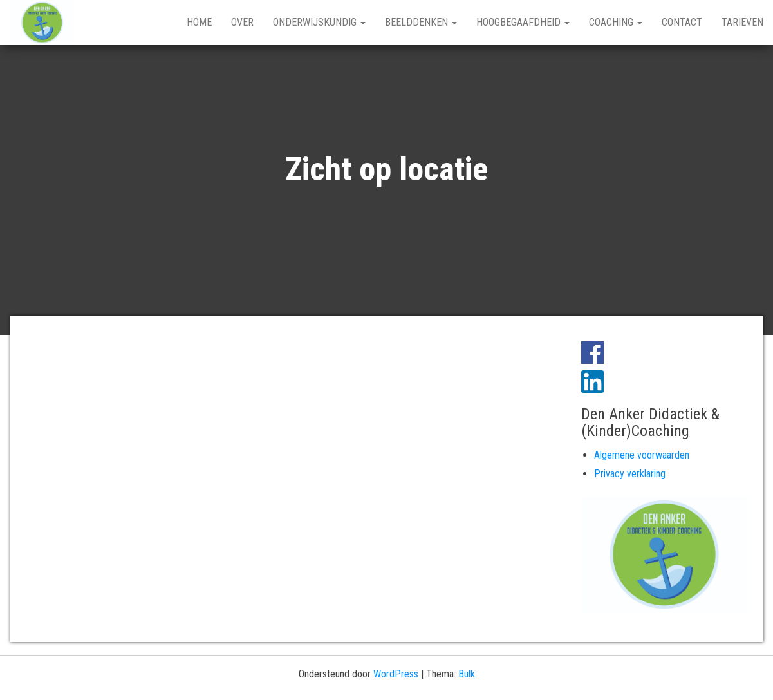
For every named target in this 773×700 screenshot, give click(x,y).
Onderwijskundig (319, 22)
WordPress (396, 674)
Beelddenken (421, 22)
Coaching (616, 22)
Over (242, 22)
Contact (682, 22)
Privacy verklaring (630, 474)
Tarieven (742, 22)
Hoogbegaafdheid (523, 22)
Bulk (467, 674)
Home (199, 22)
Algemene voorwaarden (642, 455)
